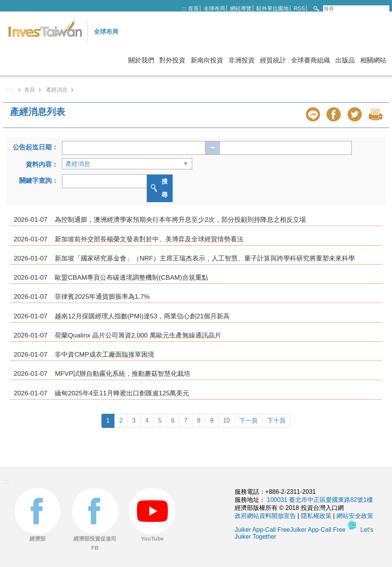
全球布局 (214, 8)
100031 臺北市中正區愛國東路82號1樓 (320, 500)
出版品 (345, 60)
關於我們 (141, 60)
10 (227, 420)
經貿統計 (273, 60)
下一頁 (248, 420)
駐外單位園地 (273, 8)
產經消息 (57, 90)
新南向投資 (207, 60)
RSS (299, 8)
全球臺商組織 (310, 60)
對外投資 (172, 60)
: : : (10, 90)
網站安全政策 (355, 516)
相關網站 (373, 60)
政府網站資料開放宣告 (265, 516)
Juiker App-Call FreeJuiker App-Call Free (291, 530)
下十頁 (276, 420)
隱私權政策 (316, 516)
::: (184, 8)
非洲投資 (242, 60)
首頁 (193, 8)
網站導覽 (241, 8)
